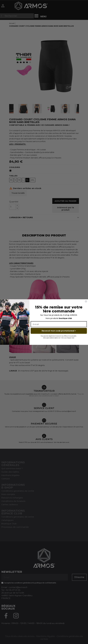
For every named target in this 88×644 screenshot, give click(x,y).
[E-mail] (59, 324)
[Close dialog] (86, 301)
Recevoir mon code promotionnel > (59, 331)
